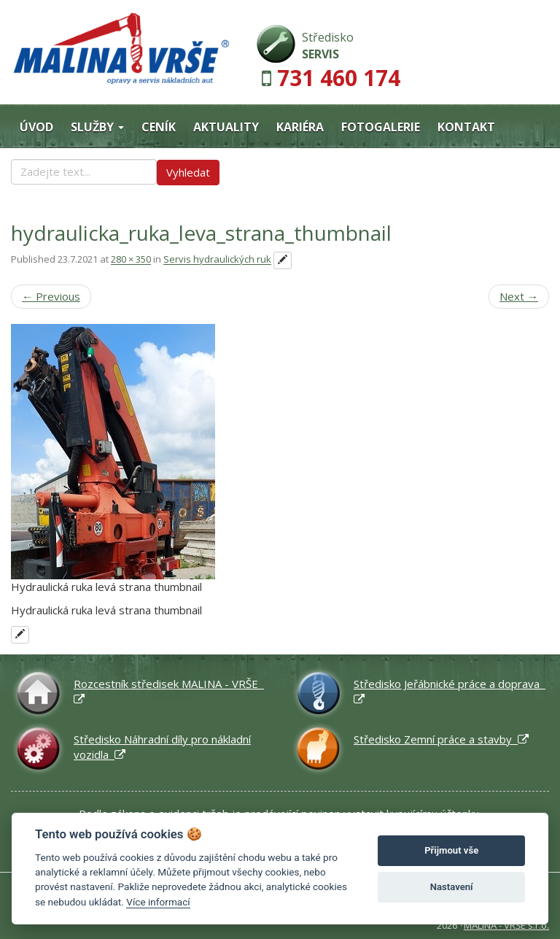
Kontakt (466, 127)
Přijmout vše (451, 850)
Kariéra (300, 127)
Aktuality (226, 127)
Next (519, 296)
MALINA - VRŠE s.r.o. (506, 925)
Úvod (36, 127)
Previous (51, 296)
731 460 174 (339, 78)
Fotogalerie (381, 127)
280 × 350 (131, 260)
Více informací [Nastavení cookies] (158, 902)
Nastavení (452, 887)
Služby (97, 127)
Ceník (159, 127)
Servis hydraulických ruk (217, 260)
